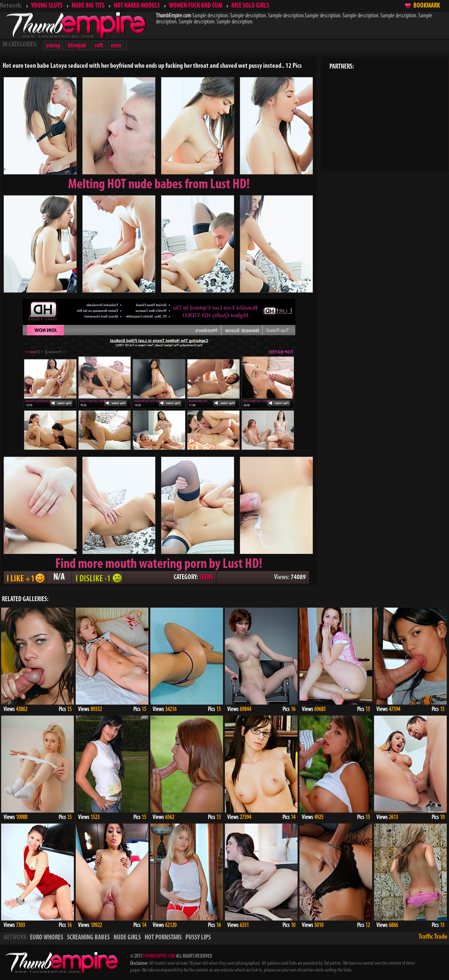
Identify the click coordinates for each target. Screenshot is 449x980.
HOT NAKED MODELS (137, 6)
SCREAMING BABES (88, 938)
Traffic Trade (433, 937)
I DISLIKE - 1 (98, 578)
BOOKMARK (427, 6)
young (53, 46)
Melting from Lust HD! (159, 185)
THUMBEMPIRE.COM (159, 956)
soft (99, 46)
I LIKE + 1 (25, 578)
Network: (11, 6)
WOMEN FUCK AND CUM (196, 6)
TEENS (206, 578)
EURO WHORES (47, 938)
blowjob (77, 46)
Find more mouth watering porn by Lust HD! (159, 564)
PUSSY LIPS (198, 938)
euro (116, 46)
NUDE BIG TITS (88, 6)
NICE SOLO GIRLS (250, 6)
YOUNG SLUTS (47, 6)
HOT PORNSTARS (163, 938)
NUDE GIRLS (127, 938)
